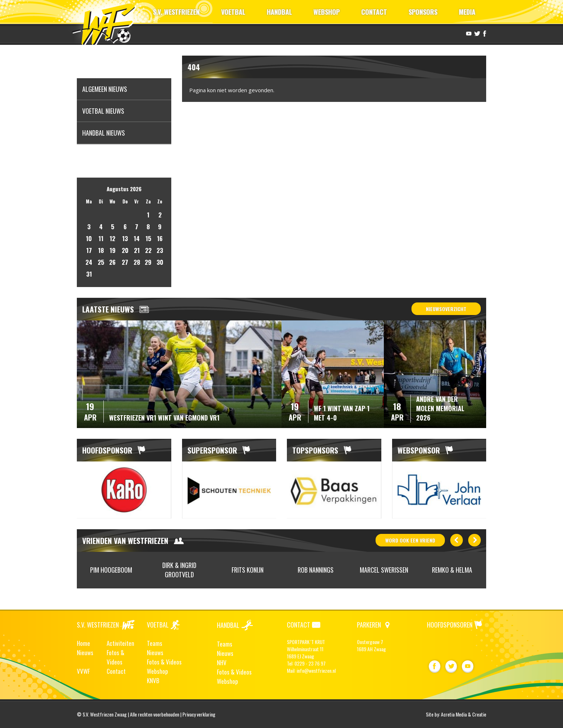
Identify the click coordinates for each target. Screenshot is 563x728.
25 (101, 262)
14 (137, 238)
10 (89, 238)
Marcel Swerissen (384, 570)
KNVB (153, 680)
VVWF (83, 671)
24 (89, 262)
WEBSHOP (327, 12)
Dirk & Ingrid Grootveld (179, 570)
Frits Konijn (248, 570)
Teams (155, 643)
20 (125, 250)
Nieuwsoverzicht (446, 309)
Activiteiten (120, 643)
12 (112, 238)
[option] (124, 490)
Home (83, 643)
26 (112, 262)
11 (101, 238)
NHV (222, 663)
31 (89, 274)
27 (125, 262)
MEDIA (467, 12)
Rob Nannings (316, 570)
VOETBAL (233, 12)
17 (89, 250)
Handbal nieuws (104, 133)
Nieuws (85, 652)
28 (137, 262)
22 (148, 250)
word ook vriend (410, 540)
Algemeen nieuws (105, 89)
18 (101, 250)
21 (137, 250)
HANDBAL (279, 12)
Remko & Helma (452, 570)
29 (148, 262)
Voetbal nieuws (103, 111)
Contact (116, 671)
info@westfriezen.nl (316, 670)
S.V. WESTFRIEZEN (176, 12)
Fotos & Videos (115, 657)
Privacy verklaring (199, 714)
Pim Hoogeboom (111, 570)
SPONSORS (423, 12)
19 (113, 250)
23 (160, 250)
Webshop (157, 671)
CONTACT (374, 12)
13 (125, 238)
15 (148, 238)
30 (160, 262)
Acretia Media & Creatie (464, 714)
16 (160, 238)
